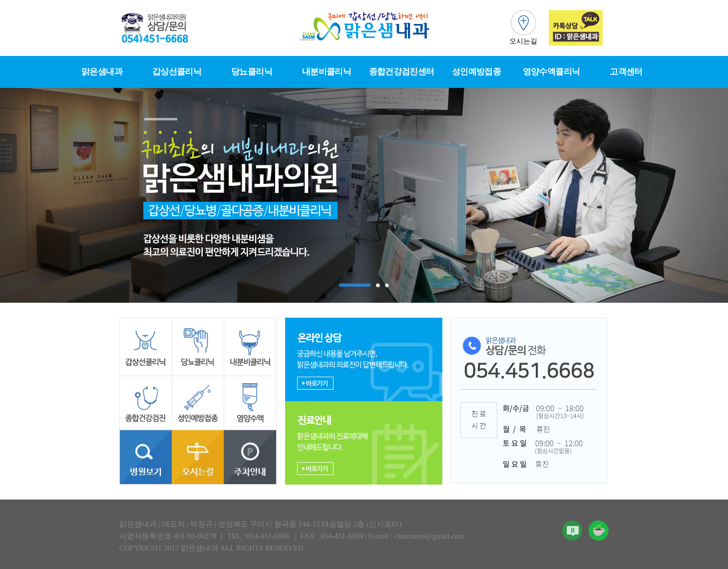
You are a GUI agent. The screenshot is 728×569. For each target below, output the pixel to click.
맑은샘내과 (102, 72)
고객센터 (626, 72)
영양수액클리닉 (551, 72)
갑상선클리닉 (177, 72)
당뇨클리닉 (252, 72)
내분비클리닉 (327, 72)
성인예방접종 (476, 72)
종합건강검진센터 (402, 72)
